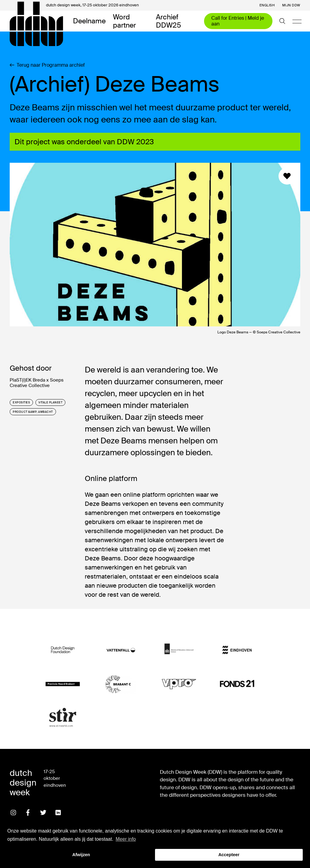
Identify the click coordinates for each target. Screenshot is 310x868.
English (267, 5)
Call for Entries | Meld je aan (238, 21)
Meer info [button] (126, 839)
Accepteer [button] (229, 855)
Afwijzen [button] (81, 855)
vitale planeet (50, 402)
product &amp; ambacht (33, 412)
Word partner (124, 21)
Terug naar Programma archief (47, 65)
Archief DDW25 (168, 21)
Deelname (89, 21)
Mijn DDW (291, 5)
